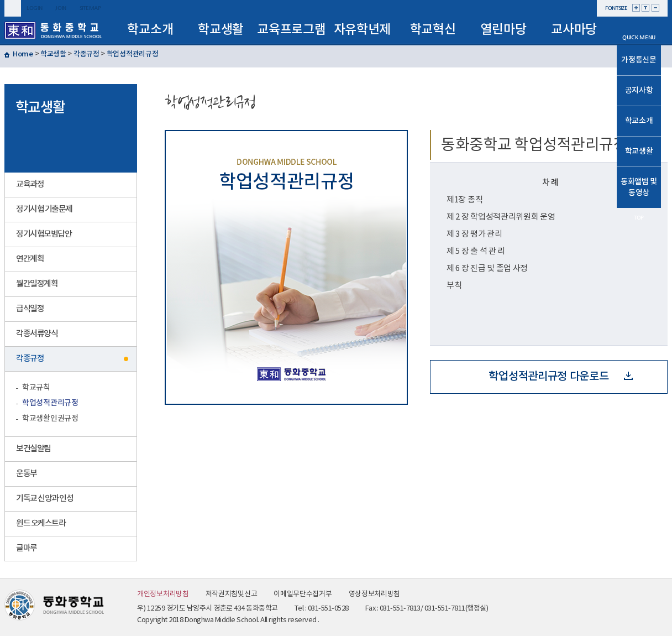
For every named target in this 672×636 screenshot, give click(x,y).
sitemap (90, 8)
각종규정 (86, 54)
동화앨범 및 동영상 (639, 187)
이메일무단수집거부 (303, 594)
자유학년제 (363, 30)
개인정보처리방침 (163, 594)
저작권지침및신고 (232, 594)
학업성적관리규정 (133, 54)
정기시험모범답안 (44, 234)
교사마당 (574, 30)
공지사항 (639, 90)
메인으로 (639, 23)
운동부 (27, 474)
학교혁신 (433, 30)
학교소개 (150, 30)
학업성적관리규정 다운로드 (561, 377)
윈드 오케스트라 (41, 523)
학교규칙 (36, 387)
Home (23, 54)
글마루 (27, 548)
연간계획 (30, 259)
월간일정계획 (37, 284)
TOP (639, 218)
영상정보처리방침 (375, 594)
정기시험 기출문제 (44, 209)
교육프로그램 (291, 30)
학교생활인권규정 (50, 418)
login (35, 8)
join (61, 8)
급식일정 (30, 309)
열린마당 (503, 30)
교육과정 (30, 184)
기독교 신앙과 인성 (44, 499)
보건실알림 (33, 449)
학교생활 (221, 30)
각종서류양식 (37, 334)
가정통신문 (639, 60)
